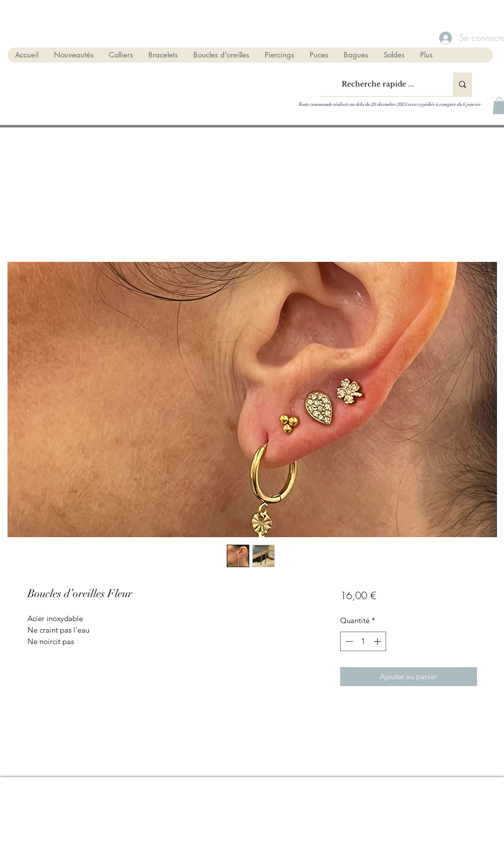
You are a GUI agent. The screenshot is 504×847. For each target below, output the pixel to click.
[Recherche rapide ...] (378, 84)
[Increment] (378, 641)
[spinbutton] (363, 641)
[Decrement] (348, 641)
